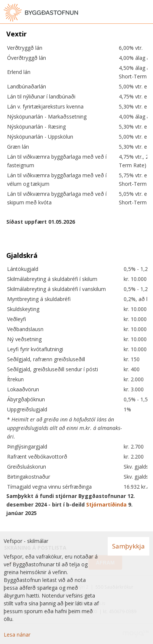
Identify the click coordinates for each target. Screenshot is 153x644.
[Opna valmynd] (146, 13)
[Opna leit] (131, 13)
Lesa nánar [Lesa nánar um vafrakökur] (17, 635)
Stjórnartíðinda (106, 504)
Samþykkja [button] (128, 546)
